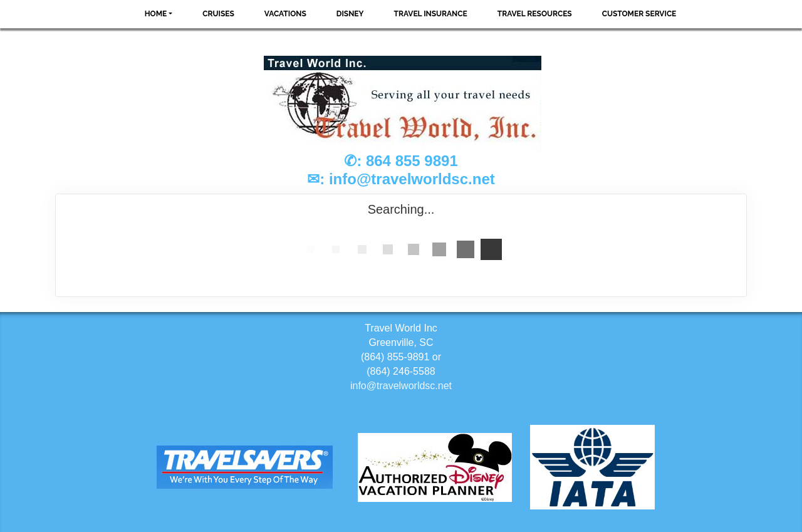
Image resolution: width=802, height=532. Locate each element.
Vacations (285, 14)
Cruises (218, 14)
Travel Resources (535, 14)
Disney (350, 14)
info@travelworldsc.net (412, 179)
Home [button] (156, 14)
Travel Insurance (431, 14)
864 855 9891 (412, 161)
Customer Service (639, 14)
